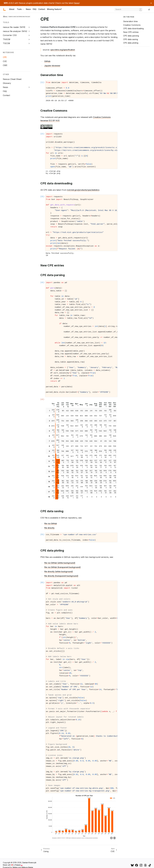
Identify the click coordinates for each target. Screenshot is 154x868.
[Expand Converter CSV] (29, 35)
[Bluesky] (133, 865)
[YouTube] (130, 865)
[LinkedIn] (146, 9)
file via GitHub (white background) (60, 563)
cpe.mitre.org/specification (63, 50)
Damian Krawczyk (29, 863)
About (12, 9)
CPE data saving (131, 39)
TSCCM (6, 43)
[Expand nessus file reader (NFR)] (29, 27)
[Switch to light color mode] (149, 9)
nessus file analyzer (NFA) (15, 31)
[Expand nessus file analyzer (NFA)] (29, 31)
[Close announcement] (151, 3)
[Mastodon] (128, 865)
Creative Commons (132, 25)
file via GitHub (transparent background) (62, 567)
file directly (49, 528)
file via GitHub (51, 524)
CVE (5, 61)
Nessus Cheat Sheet (12, 79)
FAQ (35, 9)
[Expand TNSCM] (29, 39)
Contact (42, 9)
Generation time (130, 21)
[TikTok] (150, 865)
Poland (19, 865)
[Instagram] (141, 865)
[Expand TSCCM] (29, 43)
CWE (5, 65)
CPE (5, 57)
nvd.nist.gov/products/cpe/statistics (83, 190)
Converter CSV (10, 35)
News (77, 3)
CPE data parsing (131, 36)
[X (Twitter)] (126, 865)
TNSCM (7, 39)
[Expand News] (29, 87)
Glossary (7, 83)
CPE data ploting (131, 43)
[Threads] (146, 865)
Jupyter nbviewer (52, 66)
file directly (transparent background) (61, 576)
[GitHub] (144, 9)
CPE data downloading (133, 28)
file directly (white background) (59, 572)
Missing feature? (54, 9)
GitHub (47, 61)
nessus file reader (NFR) (14, 27)
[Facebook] (137, 865)
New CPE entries (131, 32)
